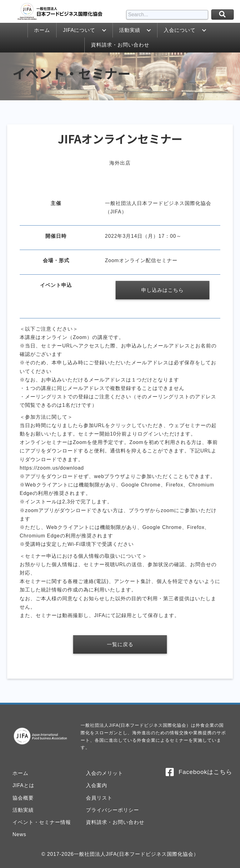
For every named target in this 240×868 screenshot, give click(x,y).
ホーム (20, 773)
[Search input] (167, 15)
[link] (42, 30)
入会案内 (97, 785)
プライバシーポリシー (112, 810)
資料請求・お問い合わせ (115, 822)
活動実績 (23, 810)
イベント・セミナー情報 (42, 822)
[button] (104, 30)
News (19, 834)
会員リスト (99, 798)
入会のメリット (105, 773)
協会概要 (23, 798)
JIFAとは (23, 785)
